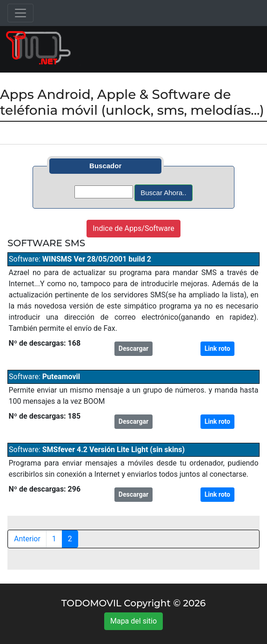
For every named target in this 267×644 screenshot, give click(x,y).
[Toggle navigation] (20, 13)
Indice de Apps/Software (133, 228)
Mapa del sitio (133, 621)
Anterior (27, 539)
